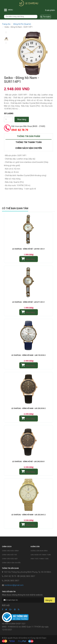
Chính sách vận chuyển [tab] (29, 148)
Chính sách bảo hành (10, 551)
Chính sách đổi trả (9, 555)
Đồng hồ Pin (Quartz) (22, 24)
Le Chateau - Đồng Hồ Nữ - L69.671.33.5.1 (29, 302)
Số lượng (9, 113)
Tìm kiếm (46, 17)
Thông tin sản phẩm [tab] (29, 136)
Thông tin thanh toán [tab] (29, 142)
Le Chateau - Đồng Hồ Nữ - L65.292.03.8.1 (29, 462)
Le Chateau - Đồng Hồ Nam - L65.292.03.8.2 (29, 408)
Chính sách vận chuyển (11, 563)
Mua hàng (22, 119)
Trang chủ (6, 24)
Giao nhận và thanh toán (41, 555)
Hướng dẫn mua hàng (39, 551)
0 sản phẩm (50, 10)
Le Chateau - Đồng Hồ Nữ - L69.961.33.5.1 (29, 249)
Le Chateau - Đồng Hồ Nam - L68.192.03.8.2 (29, 355)
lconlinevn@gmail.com (14, 585)
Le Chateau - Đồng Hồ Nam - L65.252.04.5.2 (29, 515)
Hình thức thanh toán (40, 559)
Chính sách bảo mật (10, 559)
